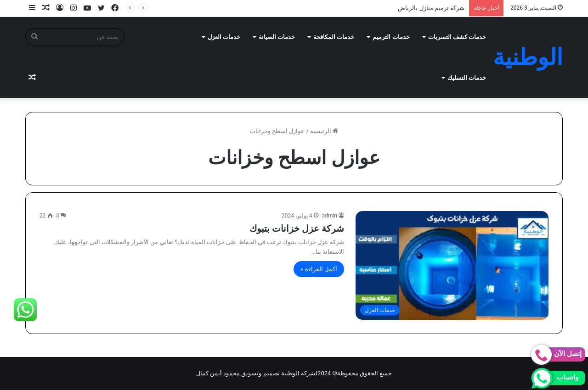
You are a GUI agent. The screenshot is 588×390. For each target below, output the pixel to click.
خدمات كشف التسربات (457, 37)
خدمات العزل (224, 37)
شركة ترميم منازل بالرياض (431, 8)
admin (330, 216)
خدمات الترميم (391, 37)
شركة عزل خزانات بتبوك (297, 228)
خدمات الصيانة (277, 37)
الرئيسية (324, 131)
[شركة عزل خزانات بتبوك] (452, 265)
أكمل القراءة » (319, 269)
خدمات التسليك (467, 78)
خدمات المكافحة (334, 37)
